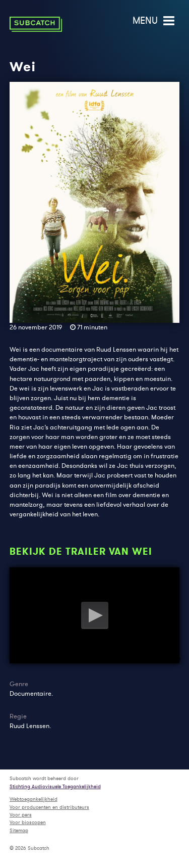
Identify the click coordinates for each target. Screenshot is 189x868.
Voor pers (21, 815)
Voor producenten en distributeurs (49, 807)
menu (155, 20)
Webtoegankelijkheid (34, 799)
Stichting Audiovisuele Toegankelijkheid (55, 786)
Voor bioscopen (28, 822)
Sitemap (19, 830)
